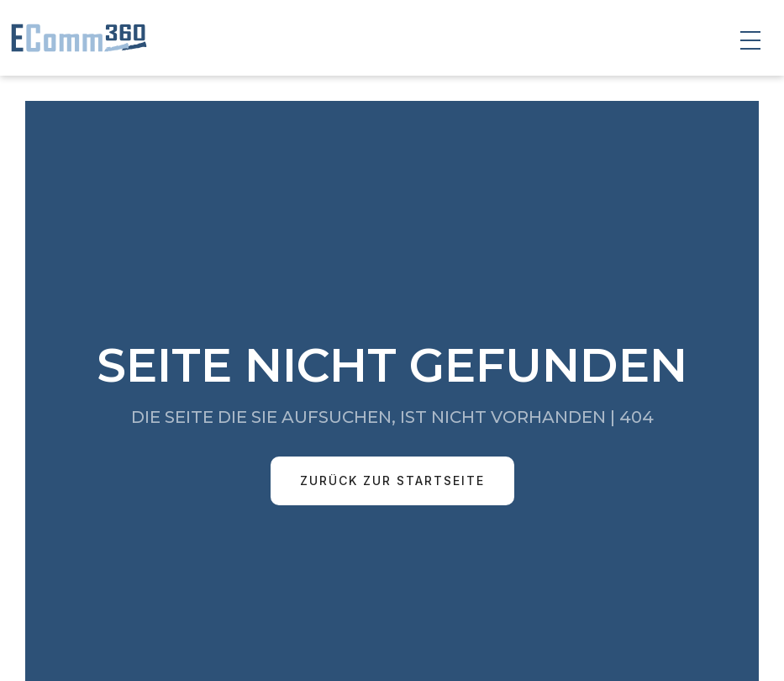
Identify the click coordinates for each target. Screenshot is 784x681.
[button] (750, 40)
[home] (76, 38)
